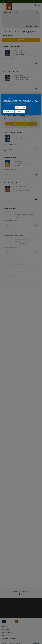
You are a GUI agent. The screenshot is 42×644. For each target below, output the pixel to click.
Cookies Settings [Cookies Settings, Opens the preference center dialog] (21, 107)
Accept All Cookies (8, 111)
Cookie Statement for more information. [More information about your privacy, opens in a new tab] (17, 103)
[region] (21, 105)
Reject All (20, 111)
